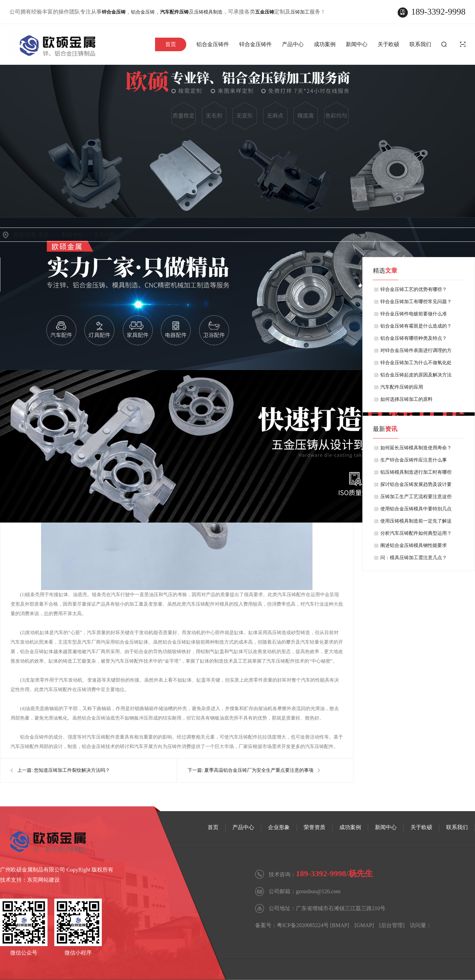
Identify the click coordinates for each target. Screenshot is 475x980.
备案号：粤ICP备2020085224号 (292, 925)
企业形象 (279, 827)
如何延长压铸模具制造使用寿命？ (416, 448)
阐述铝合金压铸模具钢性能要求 (414, 545)
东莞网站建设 (43, 880)
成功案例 (325, 44)
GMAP (364, 925)
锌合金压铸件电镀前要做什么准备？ (414, 316)
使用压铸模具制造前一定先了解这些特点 (416, 523)
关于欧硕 (388, 44)
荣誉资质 (315, 827)
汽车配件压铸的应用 (402, 387)
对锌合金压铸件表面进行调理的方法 (416, 352)
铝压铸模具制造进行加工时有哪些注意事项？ (416, 474)
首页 (171, 44)
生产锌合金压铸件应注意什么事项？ (414, 462)
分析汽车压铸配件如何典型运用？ (416, 533)
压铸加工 (300, 12)
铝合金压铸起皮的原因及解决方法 (416, 375)
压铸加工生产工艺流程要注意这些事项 (416, 498)
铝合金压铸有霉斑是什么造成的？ (416, 326)
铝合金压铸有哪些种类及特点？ (414, 338)
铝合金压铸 (143, 12)
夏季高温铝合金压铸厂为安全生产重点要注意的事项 (259, 770)
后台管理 (392, 925)
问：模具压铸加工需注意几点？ (414, 558)
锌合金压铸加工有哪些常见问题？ (416, 302)
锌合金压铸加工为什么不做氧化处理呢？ (416, 365)
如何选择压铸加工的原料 (406, 399)
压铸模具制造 (208, 12)
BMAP (339, 925)
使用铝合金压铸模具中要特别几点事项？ (416, 511)
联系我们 (420, 44)
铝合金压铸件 (213, 44)
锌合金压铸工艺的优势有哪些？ (414, 289)
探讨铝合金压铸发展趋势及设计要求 (416, 486)
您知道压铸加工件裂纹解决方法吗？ (72, 770)
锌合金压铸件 (255, 44)
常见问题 (105, 235)
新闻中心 (357, 44)
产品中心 (293, 44)
